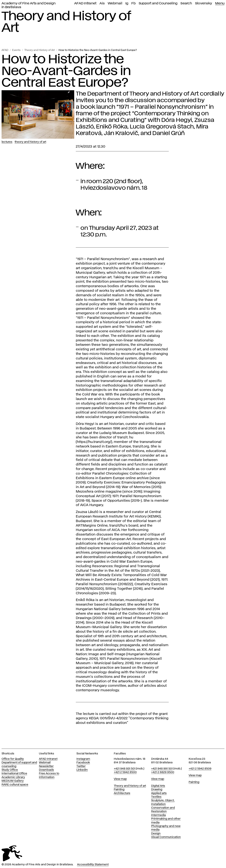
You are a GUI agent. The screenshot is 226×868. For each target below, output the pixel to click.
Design (156, 834)
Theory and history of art (130, 786)
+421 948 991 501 (162, 769)
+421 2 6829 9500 (163, 772)
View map (120, 779)
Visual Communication (166, 837)
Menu (220, 3)
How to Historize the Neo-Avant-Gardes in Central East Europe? (98, 50)
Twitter (81, 766)
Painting (119, 790)
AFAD (5, 50)
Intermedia (158, 815)
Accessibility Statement (93, 865)
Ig (127, 3)
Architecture (122, 793)
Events (16, 50)
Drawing (157, 790)
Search (186, 3)
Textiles (156, 797)
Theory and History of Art (40, 50)
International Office (14, 774)
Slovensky (204, 3)
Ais (102, 3)
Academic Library (13, 777)
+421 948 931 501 (125, 769)
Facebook (83, 763)
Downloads (46, 770)
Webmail (115, 3)
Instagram (83, 759)
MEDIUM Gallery (13, 781)
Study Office (10, 770)
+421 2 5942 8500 (125, 772)
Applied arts (159, 793)
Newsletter (46, 766)
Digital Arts (158, 786)
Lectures (7, 142)
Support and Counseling (158, 3)
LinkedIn (82, 770)
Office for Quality (13, 759)
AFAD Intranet (85, 3)
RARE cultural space (15, 785)
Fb (133, 3)
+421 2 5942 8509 (200, 769)
